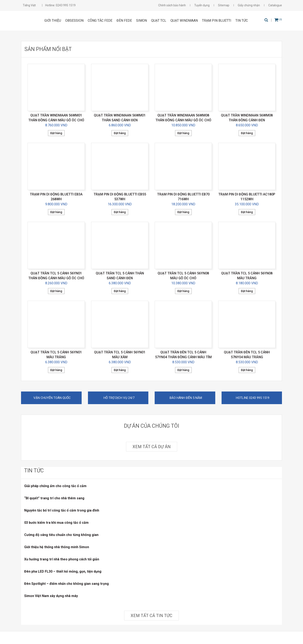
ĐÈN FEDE (124, 21)
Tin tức (242, 21)
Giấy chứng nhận (249, 5)
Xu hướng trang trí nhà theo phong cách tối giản (62, 559)
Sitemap (224, 5)
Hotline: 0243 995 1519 (60, 5)
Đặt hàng (56, 133)
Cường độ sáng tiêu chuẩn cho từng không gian (61, 535)
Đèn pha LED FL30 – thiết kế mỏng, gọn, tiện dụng (63, 571)
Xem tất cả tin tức (151, 616)
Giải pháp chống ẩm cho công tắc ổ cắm (55, 486)
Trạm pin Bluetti (217, 21)
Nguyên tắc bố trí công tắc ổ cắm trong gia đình (62, 510)
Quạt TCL (159, 21)
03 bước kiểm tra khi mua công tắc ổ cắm (56, 523)
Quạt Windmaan (184, 21)
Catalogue (275, 5)
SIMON (142, 21)
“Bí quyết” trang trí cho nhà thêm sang (54, 498)
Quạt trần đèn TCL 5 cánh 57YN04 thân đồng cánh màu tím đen (183, 357)
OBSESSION (74, 21)
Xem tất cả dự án (152, 447)
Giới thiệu (53, 21)
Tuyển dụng (202, 5)
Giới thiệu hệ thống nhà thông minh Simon (57, 547)
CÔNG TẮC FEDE (100, 21)
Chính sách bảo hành (172, 5)
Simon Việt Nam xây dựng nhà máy (51, 596)
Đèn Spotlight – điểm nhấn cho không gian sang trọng (66, 584)
